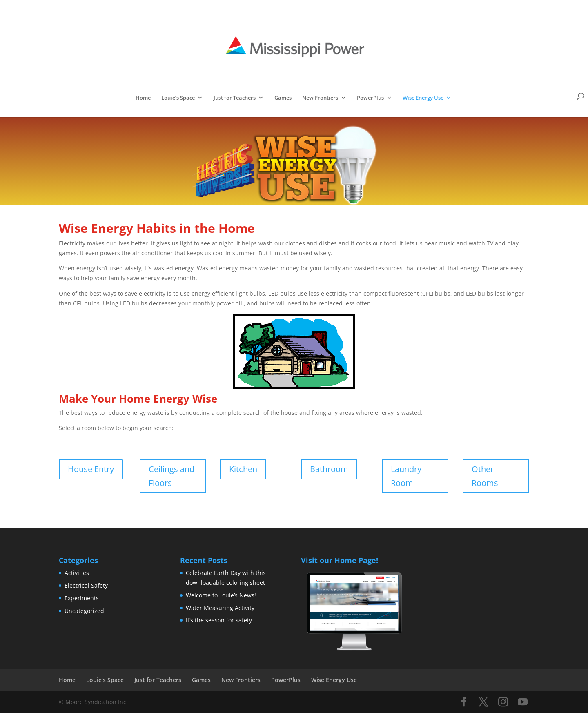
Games (283, 98)
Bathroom (329, 469)
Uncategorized (84, 611)
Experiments (82, 598)
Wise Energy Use (423, 98)
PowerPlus (370, 98)
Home (143, 98)
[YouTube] (523, 702)
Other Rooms (485, 476)
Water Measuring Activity (220, 608)
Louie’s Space (178, 98)
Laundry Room (406, 476)
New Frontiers (320, 98)
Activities (77, 573)
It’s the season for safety (219, 620)
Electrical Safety (86, 585)
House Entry (91, 469)
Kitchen (243, 469)
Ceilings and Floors (171, 476)
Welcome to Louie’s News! (221, 595)
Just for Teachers (235, 98)
